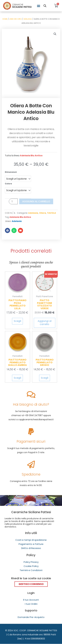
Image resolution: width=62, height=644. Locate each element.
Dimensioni (11, 172)
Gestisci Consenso (31, 584)
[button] (38, 6)
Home (5, 19)
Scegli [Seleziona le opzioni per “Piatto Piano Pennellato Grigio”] (45, 378)
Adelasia (28, 19)
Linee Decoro (15, 19)
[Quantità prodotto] (13, 201)
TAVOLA (51, 213)
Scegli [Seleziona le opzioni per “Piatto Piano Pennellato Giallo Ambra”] (17, 378)
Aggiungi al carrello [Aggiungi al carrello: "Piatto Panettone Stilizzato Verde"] (45, 323)
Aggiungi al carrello (36, 201)
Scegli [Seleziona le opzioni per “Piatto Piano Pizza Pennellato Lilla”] (17, 321)
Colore (8, 184)
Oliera (43, 213)
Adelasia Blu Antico (31, 156)
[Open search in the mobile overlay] (45, 6)
